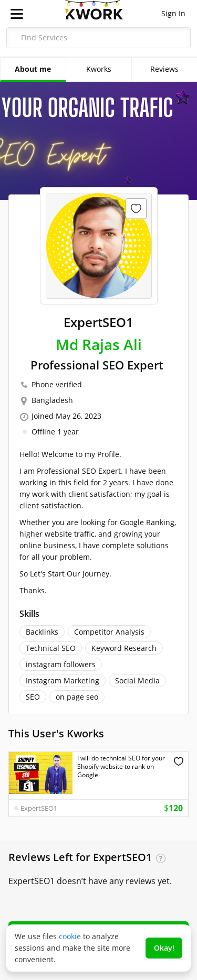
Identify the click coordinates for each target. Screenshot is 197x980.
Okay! (164, 948)
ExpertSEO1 (39, 808)
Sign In (173, 13)
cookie (70, 936)
